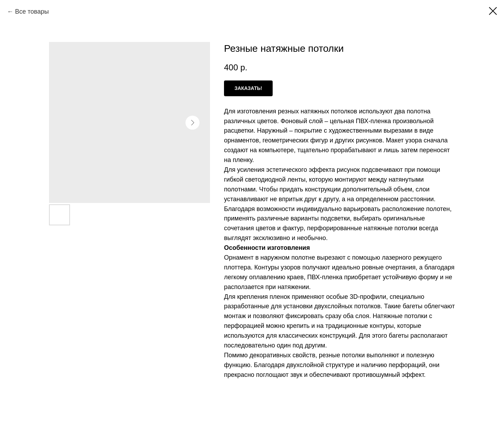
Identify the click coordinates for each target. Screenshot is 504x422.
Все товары (32, 12)
